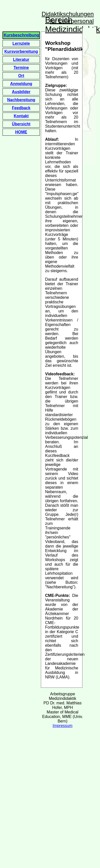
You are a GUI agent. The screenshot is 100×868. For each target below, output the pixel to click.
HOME (21, 132)
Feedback (21, 108)
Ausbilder (21, 92)
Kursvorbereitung (21, 51)
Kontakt (21, 116)
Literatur (21, 60)
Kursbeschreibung (21, 35)
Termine (21, 68)
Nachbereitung (21, 100)
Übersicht (21, 124)
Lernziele (21, 43)
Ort (21, 76)
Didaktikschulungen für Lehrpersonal (68, 17)
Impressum (63, 726)
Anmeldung (21, 84)
